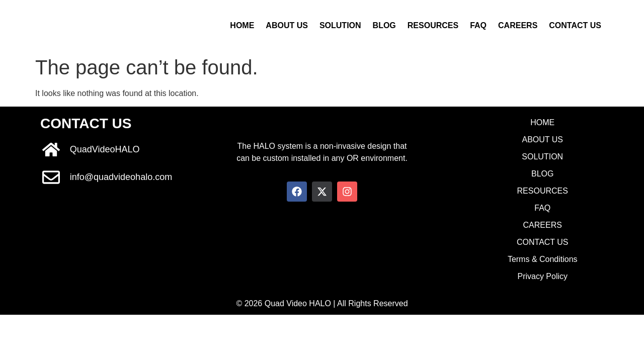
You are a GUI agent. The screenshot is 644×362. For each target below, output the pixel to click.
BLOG (384, 25)
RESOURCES (433, 25)
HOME (242, 25)
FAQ (478, 25)
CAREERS (518, 25)
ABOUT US (287, 25)
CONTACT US (575, 25)
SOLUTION (340, 25)
